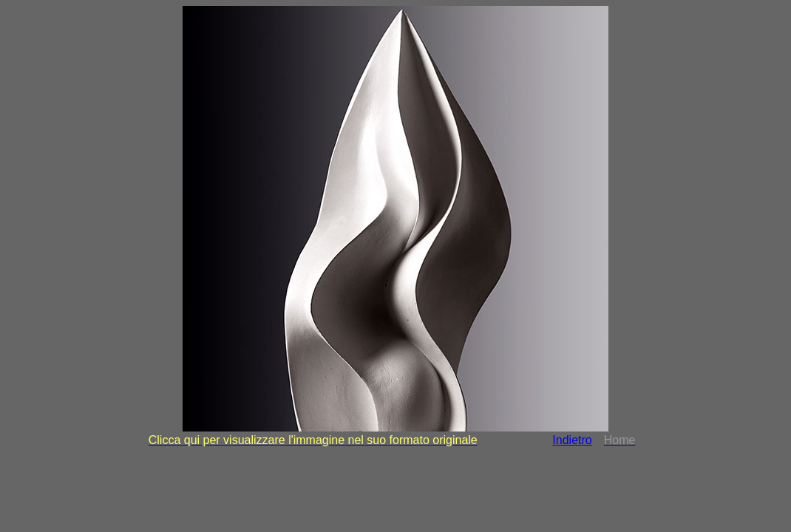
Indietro (572, 440)
